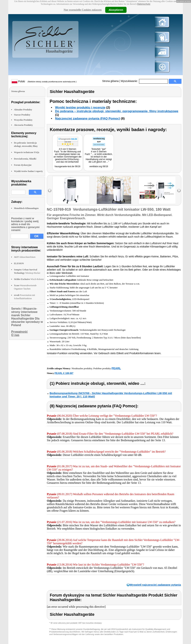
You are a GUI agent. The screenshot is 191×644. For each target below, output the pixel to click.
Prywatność (19, 332)
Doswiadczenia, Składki (25, 159)
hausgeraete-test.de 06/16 (67, 166)
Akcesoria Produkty (23, 125)
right (179, 191)
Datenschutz (144, 4)
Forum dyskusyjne (23, 165)
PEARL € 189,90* (64, 373)
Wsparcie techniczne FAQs (27, 152)
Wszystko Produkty (23, 120)
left (50, 191)
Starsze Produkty (22, 115)
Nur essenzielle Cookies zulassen (83, 10)
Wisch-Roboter (29, 279)
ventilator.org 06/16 (99, 166)
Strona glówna (111, 81)
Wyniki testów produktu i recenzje (80, 108)
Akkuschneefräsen (25, 257)
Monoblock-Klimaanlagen (26, 208)
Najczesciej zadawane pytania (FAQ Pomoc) (88, 119)
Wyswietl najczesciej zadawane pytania (155, 585)
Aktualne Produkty (23, 110)
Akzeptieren (116, 10)
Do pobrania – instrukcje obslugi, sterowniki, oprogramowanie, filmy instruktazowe (117, 111)
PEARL (116, 368)
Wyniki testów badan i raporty (28, 171)
